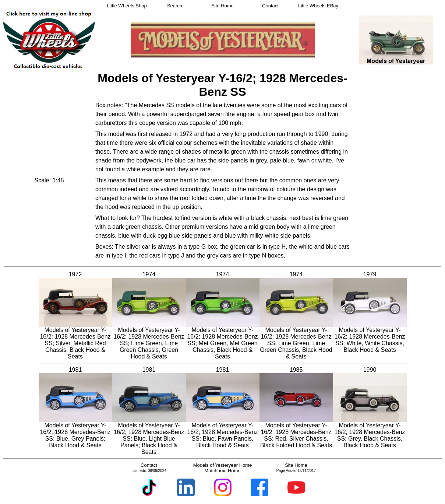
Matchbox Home (222, 471)
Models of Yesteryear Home (223, 465)
